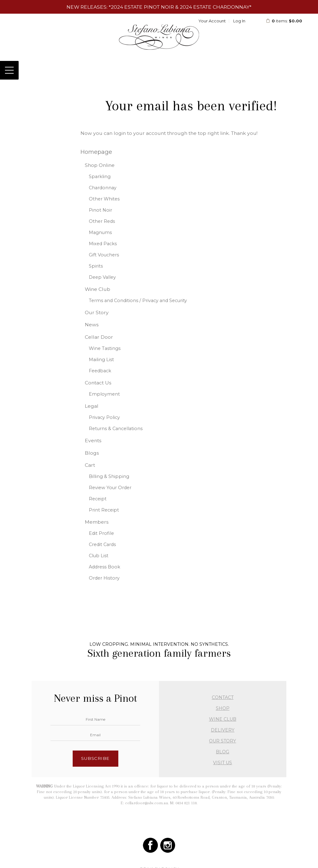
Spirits (96, 266)
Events (93, 441)
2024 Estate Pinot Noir (142, 7)
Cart (90, 465)
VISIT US (223, 763)
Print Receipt (104, 510)
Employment (104, 394)
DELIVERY (223, 730)
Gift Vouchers (104, 255)
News (92, 325)
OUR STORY (223, 741)
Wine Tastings (105, 348)
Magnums (100, 232)
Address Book (104, 567)
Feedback (100, 371)
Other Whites (104, 199)
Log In (239, 21)
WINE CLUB (223, 719)
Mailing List (101, 360)
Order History (104, 578)
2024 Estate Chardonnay (215, 7)
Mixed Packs (103, 244)
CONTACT (223, 697)
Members (97, 522)
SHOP (223, 708)
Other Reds (102, 221)
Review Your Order (110, 488)
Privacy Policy (104, 417)
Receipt (98, 499)
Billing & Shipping (109, 476)
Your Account (212, 21)
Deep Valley (102, 277)
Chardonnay (103, 188)
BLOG (223, 752)
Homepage (96, 152)
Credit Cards (102, 544)
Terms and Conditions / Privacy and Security (138, 301)
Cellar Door (99, 337)
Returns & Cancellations (116, 429)
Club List (99, 556)
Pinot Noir (100, 210)
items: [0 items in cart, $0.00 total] (284, 21)
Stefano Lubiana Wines (159, 37)
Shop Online (100, 165)
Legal (92, 406)
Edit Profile (101, 533)
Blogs (92, 453)
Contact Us (98, 383)
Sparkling (100, 177)
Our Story (97, 312)
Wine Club (98, 289)
